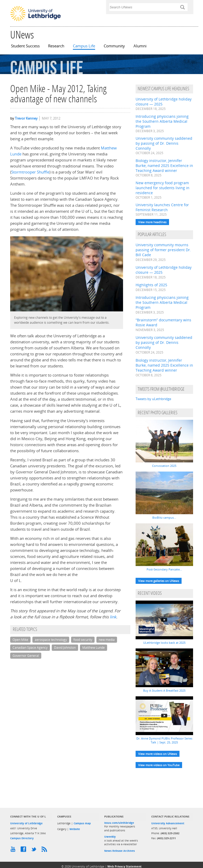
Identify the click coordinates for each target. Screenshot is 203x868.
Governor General (26, 656)
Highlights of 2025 (151, 285)
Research (56, 46)
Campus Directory (22, 838)
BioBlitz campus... (164, 517)
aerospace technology (51, 640)
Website (75, 829)
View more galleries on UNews (159, 581)
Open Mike (20, 640)
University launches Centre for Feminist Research (162, 207)
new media (107, 640)
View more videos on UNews (158, 754)
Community (114, 46)
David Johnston (65, 648)
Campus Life (84, 46)
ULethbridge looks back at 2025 (164, 643)
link (113, 617)
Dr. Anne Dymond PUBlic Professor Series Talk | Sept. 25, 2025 (164, 740)
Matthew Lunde (94, 648)
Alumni (140, 46)
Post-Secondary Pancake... (164, 569)
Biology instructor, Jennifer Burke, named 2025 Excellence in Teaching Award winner (164, 166)
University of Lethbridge (26, 823)
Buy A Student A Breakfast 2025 (164, 690)
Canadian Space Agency (30, 648)
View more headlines (152, 222)
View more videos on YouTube (159, 765)
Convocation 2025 (164, 466)
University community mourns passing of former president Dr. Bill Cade (163, 250)
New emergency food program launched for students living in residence (163, 188)
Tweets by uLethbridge (153, 399)
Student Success (25, 46)
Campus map (82, 823)
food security (83, 640)
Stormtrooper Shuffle (30, 172)
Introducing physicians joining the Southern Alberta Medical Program (162, 121)
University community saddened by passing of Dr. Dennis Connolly (164, 143)
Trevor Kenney (26, 118)
